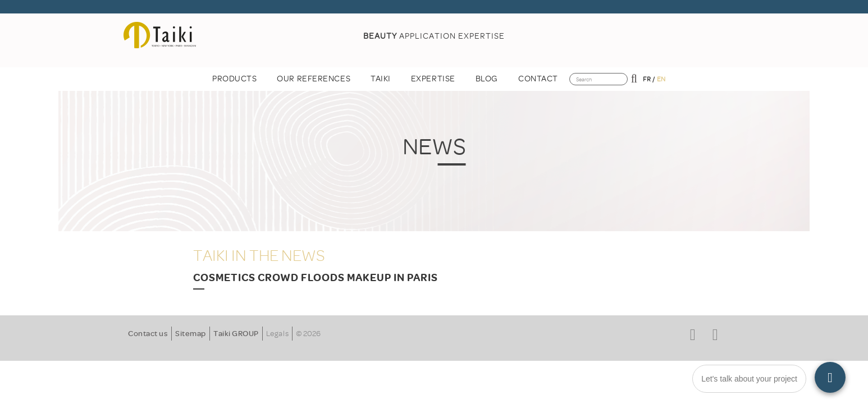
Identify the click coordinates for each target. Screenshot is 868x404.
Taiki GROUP (236, 334)
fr (647, 79)
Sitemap (191, 334)
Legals (277, 334)
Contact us (148, 334)
